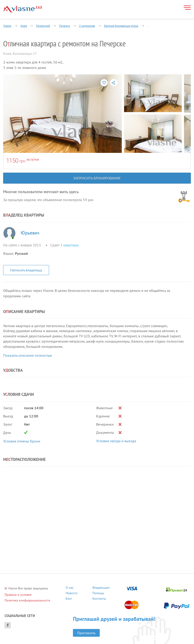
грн (22, 161)
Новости (72, 594)
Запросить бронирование (97, 178)
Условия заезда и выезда (116, 441)
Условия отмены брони (22, 441)
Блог (69, 599)
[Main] (22, 9)
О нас (70, 588)
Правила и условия (18, 595)
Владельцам (101, 588)
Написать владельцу (26, 270)
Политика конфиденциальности (27, 600)
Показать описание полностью (28, 355)
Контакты (99, 599)
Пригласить (86, 633)
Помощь (98, 594)
